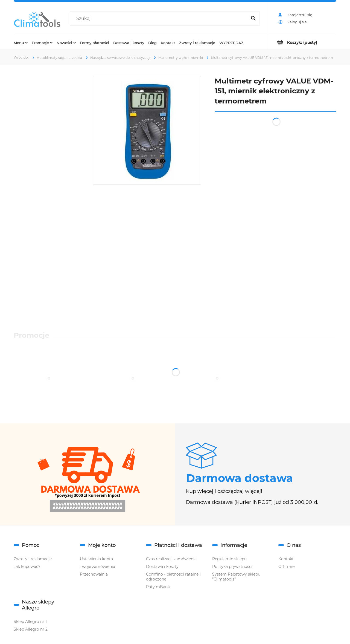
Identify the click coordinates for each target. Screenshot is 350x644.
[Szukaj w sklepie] (160, 19)
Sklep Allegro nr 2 (31, 629)
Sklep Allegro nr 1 (30, 622)
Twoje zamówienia (97, 567)
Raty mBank (158, 587)
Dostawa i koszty (162, 567)
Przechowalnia (94, 574)
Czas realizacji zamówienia (171, 559)
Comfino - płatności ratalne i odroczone (173, 577)
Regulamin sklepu (229, 559)
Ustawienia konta (96, 559)
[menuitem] (21, 42)
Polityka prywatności (232, 567)
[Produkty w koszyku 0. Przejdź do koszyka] (302, 42)
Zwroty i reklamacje (33, 559)
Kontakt (286, 559)
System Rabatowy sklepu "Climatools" (236, 577)
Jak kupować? (27, 567)
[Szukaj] (253, 19)
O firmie (286, 567)
